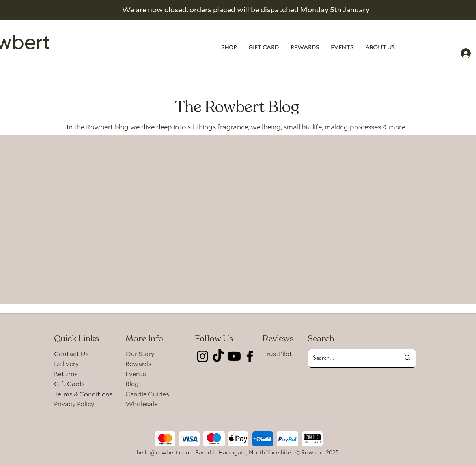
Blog (132, 383)
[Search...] (351, 358)
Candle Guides (147, 394)
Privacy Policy (74, 404)
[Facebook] (250, 356)
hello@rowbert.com (164, 452)
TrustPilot (277, 353)
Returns (66, 374)
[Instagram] (203, 356)
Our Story (140, 353)
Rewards (138, 363)
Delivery (66, 363)
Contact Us (71, 353)
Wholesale (142, 404)
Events (136, 374)
